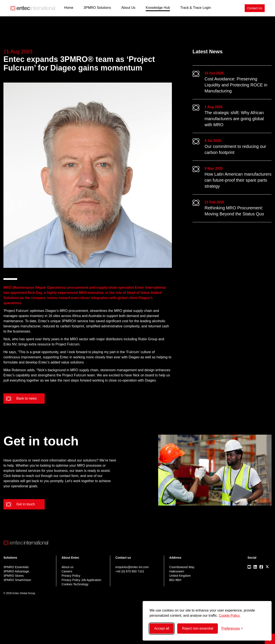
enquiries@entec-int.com (132, 567)
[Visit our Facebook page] (261, 567)
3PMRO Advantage (16, 571)
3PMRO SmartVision (17, 580)
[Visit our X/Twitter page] (267, 567)
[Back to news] (24, 399)
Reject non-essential (198, 628)
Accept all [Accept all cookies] (162, 628)
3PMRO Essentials (16, 567)
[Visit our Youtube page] (249, 567)
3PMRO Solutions (97, 8)
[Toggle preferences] (232, 629)
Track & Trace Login (196, 8)
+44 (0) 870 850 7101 (130, 571)
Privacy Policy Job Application (81, 580)
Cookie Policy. (230, 616)
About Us (128, 8)
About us (67, 567)
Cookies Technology (75, 584)
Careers (67, 571)
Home (69, 8)
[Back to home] (33, 8)
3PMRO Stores (14, 576)
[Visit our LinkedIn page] (255, 567)
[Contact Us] (255, 8)
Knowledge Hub (158, 8)
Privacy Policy (71, 576)
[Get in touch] (24, 504)
